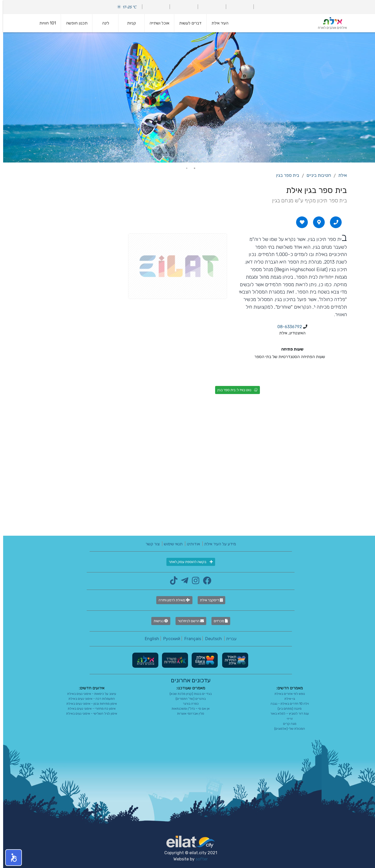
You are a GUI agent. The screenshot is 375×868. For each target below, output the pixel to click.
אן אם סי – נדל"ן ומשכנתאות (187, 708)
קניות (128, 23)
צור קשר (149, 544)
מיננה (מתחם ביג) (286, 708)
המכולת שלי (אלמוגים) (286, 729)
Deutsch (210, 639)
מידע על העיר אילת (217, 544)
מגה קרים (287, 724)
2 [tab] (184, 168)
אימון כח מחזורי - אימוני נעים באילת (89, 708)
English (149, 639)
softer (199, 859)
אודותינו (190, 544)
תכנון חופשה (74, 23)
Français (190, 639)
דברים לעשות (187, 23)
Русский (169, 639)
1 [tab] (191, 168)
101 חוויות (45, 23)
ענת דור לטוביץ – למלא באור (286, 713)
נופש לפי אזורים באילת (287, 694)
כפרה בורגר (188, 704)
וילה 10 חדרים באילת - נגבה (287, 704)
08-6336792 (287, 327)
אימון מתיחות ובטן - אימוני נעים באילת (89, 704)
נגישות (158, 621)
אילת (339, 175)
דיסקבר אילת (208, 600)
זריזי (287, 719)
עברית (228, 639)
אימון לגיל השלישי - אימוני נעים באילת (89, 713)
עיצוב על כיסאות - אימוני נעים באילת (89, 694)
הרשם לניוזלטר (188, 621)
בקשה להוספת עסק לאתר (188, 562)
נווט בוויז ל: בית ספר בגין (234, 390)
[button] (10, 858)
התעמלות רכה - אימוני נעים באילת (89, 699)
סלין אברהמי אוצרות (187, 713)
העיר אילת (217, 23)
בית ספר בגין (285, 175)
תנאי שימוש (170, 544)
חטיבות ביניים (316, 175)
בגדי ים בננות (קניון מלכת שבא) (187, 694)
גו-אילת (287, 699)
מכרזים (218, 621)
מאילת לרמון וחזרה (171, 600)
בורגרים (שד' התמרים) (187, 699)
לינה (102, 23)
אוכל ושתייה (156, 23)
